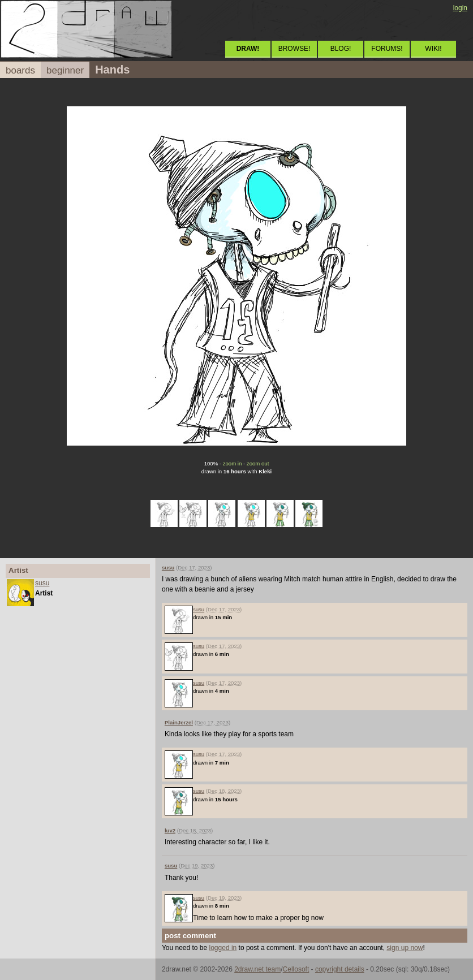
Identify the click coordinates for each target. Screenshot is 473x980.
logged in (223, 948)
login (460, 8)
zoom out (258, 463)
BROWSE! (294, 49)
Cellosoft (296, 969)
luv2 (170, 830)
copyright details (340, 969)
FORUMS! (387, 49)
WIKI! (433, 49)
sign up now (405, 948)
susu (42, 583)
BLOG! (341, 49)
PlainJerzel (179, 722)
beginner (65, 70)
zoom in (233, 463)
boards (20, 70)
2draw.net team (257, 969)
